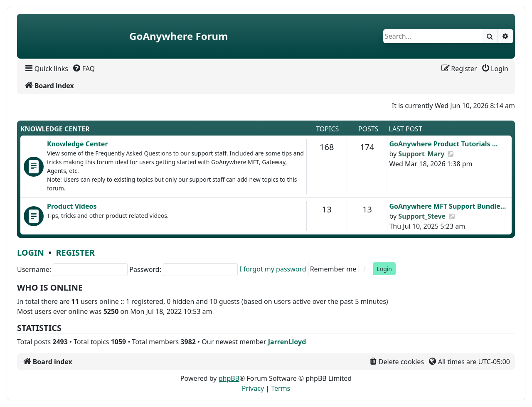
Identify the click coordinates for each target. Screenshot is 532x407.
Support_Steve (422, 216)
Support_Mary (421, 154)
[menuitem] (46, 69)
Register (75, 253)
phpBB (229, 378)
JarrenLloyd (287, 342)
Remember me (333, 269)
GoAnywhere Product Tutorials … (443, 144)
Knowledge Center (55, 129)
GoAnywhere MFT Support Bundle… (447, 206)
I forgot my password (273, 269)
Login (31, 253)
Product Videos (72, 206)
